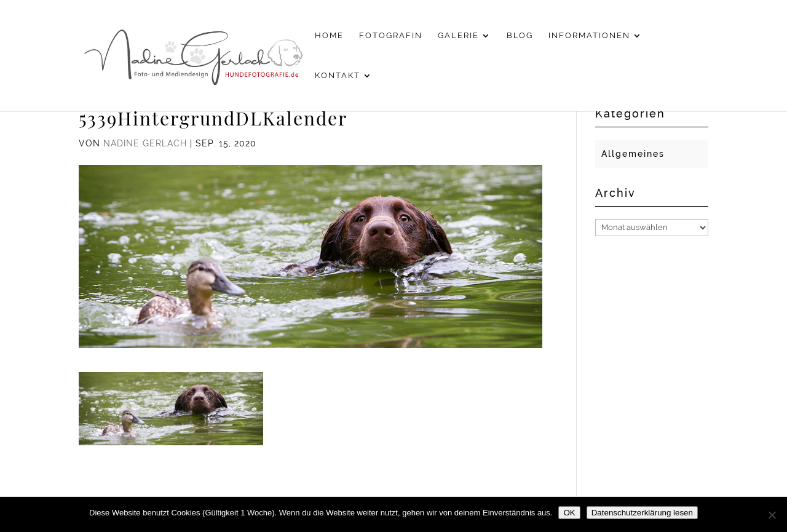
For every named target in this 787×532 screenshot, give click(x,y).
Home (329, 36)
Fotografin (391, 36)
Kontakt (338, 76)
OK (569, 513)
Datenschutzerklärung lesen (642, 513)
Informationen (589, 36)
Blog (520, 36)
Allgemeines (633, 154)
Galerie (458, 36)
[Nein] (772, 515)
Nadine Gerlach (145, 143)
